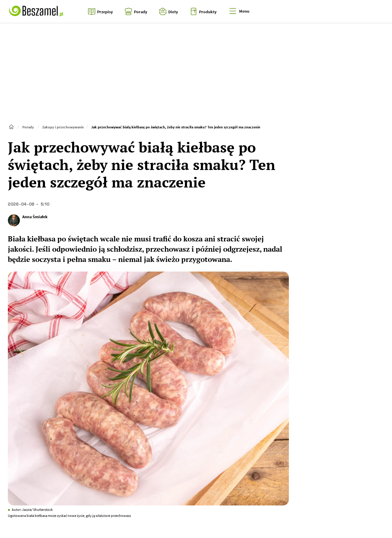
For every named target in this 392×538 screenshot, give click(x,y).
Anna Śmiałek (35, 217)
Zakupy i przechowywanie (63, 127)
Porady (28, 127)
